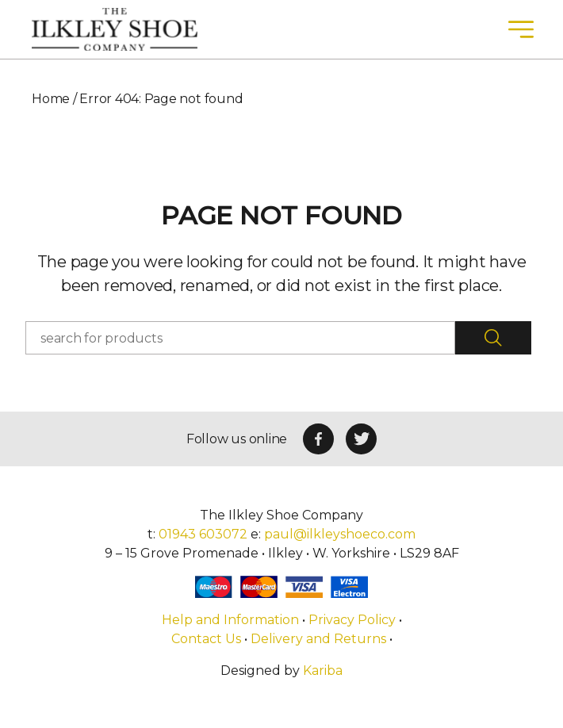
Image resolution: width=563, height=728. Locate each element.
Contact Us (206, 639)
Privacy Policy (352, 620)
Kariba (323, 671)
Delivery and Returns (318, 639)
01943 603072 (203, 534)
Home (51, 99)
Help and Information (232, 620)
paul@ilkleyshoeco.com (340, 534)
